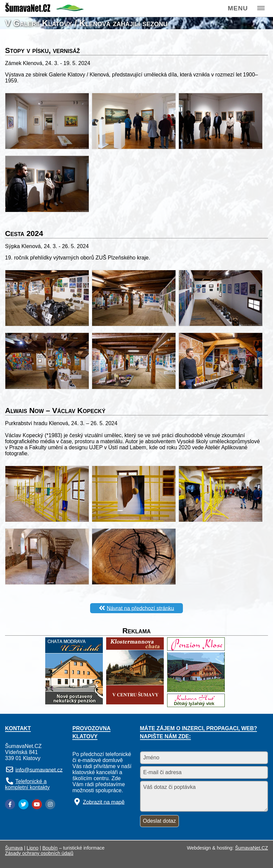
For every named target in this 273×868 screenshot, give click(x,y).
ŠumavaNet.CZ (252, 848)
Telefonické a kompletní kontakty (27, 784)
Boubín (50, 848)
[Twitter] (23, 804)
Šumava (14, 848)
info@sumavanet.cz (39, 770)
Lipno (33, 848)
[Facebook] (10, 804)
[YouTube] (37, 804)
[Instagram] (50, 804)
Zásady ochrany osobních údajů (39, 853)
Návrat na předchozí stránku (141, 608)
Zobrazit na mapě (104, 802)
